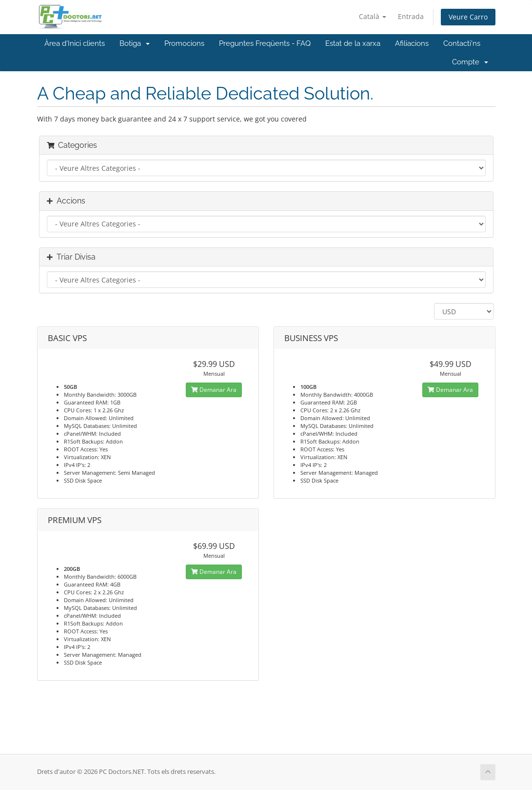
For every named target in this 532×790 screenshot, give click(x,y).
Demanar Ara (214, 390)
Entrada (411, 16)
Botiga (135, 43)
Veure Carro (468, 17)
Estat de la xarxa (353, 43)
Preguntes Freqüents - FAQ (265, 43)
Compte (470, 62)
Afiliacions (412, 43)
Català (373, 16)
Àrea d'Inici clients (75, 43)
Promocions (184, 43)
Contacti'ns (462, 43)
